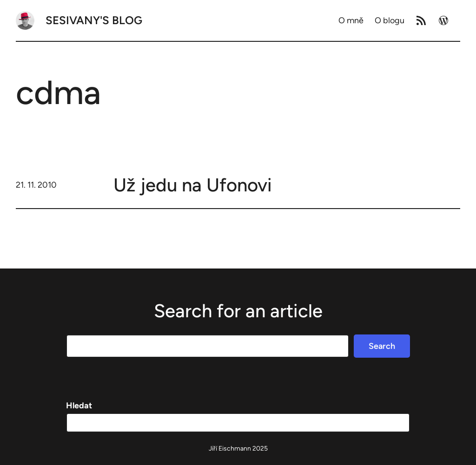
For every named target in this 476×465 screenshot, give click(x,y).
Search (382, 346)
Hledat (79, 406)
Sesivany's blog (94, 20)
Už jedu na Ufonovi (193, 185)
